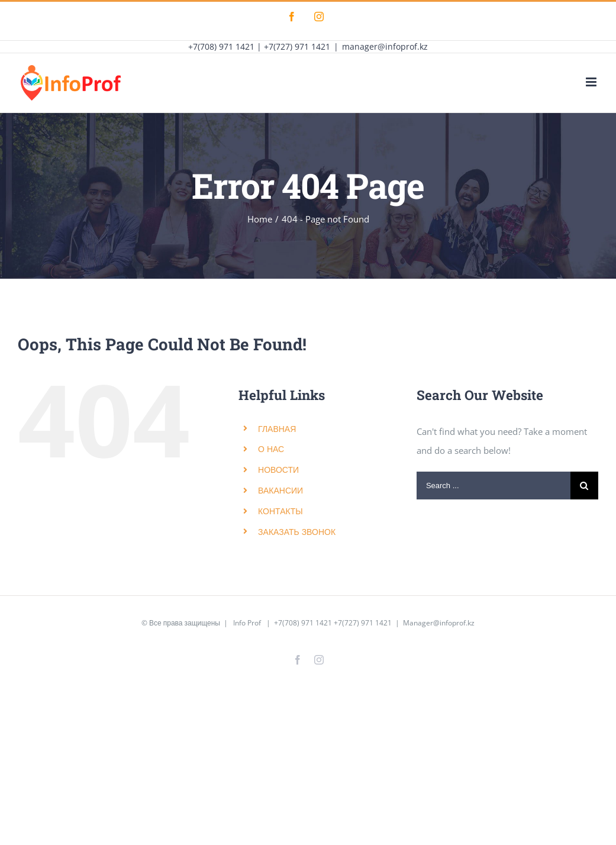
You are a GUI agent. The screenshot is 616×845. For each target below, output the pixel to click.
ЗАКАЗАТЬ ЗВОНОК (297, 532)
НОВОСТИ (278, 470)
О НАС (271, 449)
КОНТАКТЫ (280, 511)
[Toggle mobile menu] (592, 82)
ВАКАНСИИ (280, 490)
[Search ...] (494, 486)
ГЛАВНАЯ (277, 429)
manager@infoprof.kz (385, 46)
